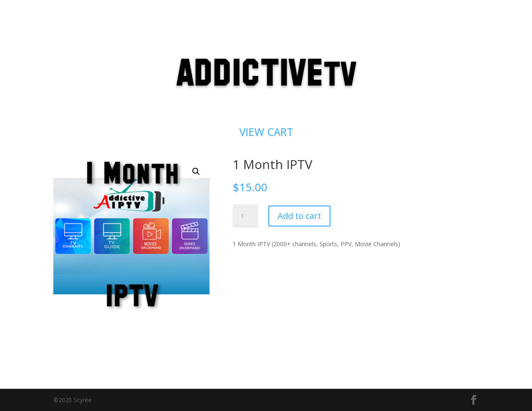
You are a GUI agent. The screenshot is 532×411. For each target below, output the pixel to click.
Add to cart (299, 216)
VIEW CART (266, 132)
